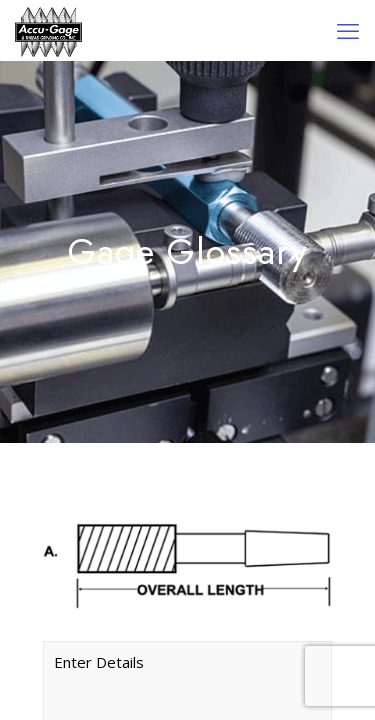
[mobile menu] (348, 30)
